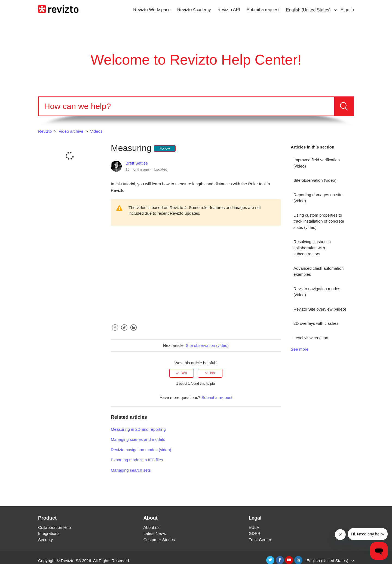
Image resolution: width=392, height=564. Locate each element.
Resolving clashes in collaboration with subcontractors (312, 248)
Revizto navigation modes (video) (317, 292)
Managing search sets (131, 470)
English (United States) (309, 10)
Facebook (115, 332)
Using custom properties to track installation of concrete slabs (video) (319, 221)
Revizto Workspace (152, 10)
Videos (96, 131)
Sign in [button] (347, 10)
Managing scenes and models (138, 439)
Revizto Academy (194, 10)
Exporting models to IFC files (137, 460)
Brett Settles (137, 163)
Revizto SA (71, 561)
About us (151, 527)
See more (300, 349)
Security (45, 540)
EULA (254, 527)
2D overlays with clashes (316, 323)
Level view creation (311, 338)
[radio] (182, 373)
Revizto (45, 131)
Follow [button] (165, 148)
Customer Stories (159, 540)
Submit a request (263, 10)
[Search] (186, 106)
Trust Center (260, 540)
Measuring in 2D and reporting (138, 429)
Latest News (155, 533)
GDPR (254, 533)
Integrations (49, 533)
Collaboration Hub (54, 527)
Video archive (71, 131)
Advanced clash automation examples (318, 271)
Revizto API (229, 10)
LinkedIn (133, 332)
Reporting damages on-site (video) (318, 198)
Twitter (124, 332)
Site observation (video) (315, 180)
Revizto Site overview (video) (320, 309)
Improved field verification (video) (317, 163)
